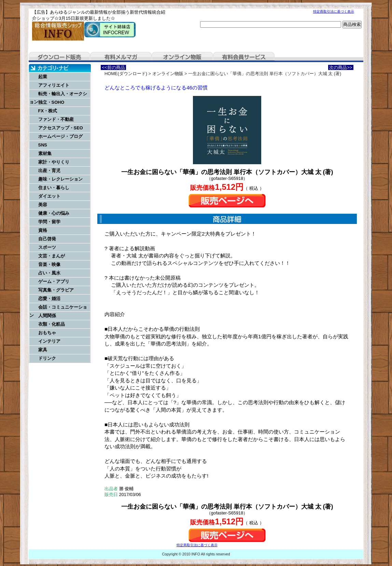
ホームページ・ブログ (60, 136)
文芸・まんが (52, 256)
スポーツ (47, 247)
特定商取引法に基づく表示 (334, 11)
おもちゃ (47, 333)
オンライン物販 (182, 57)
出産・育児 (49, 171)
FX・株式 (48, 111)
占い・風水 (49, 273)
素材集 (45, 153)
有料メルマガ (121, 57)
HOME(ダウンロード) (126, 74)
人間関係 (47, 316)
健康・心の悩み (54, 213)
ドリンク (47, 358)
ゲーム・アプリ (54, 281)
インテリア (49, 341)
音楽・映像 (49, 264)
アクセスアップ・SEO (61, 128)
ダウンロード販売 (59, 57)
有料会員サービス (244, 57)
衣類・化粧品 (52, 324)
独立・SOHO (51, 102)
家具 (43, 350)
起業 (43, 77)
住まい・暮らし (54, 188)
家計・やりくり (54, 162)
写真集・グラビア (56, 290)
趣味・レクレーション (60, 179)
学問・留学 (49, 222)
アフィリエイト (54, 85)
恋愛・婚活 (49, 299)
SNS (43, 145)
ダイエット (49, 196)
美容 (43, 205)
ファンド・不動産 (56, 119)
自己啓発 (47, 239)
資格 (43, 230)
